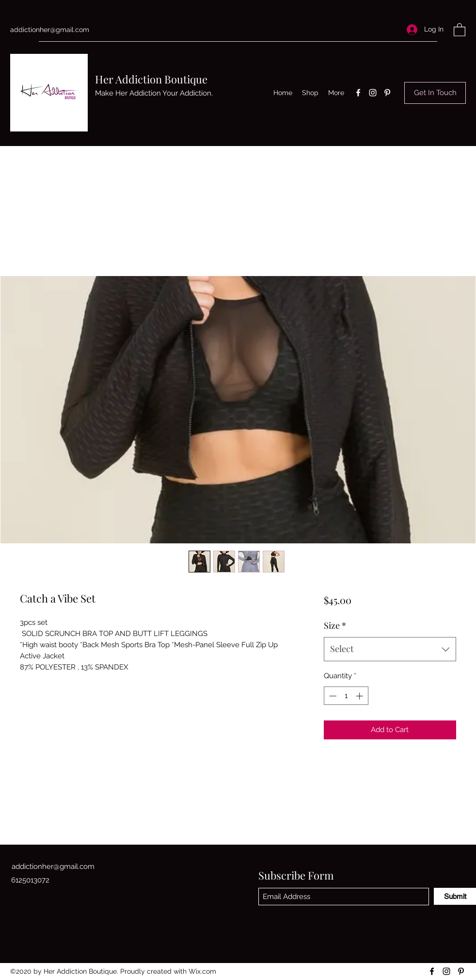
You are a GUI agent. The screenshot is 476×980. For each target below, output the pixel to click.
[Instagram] (373, 93)
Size (335, 625)
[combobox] (390, 649)
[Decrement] (332, 696)
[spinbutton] (346, 696)
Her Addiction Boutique (151, 79)
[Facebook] (358, 93)
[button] (460, 29)
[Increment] (360, 696)
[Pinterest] (387, 93)
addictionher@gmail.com (50, 30)
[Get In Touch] (435, 93)
